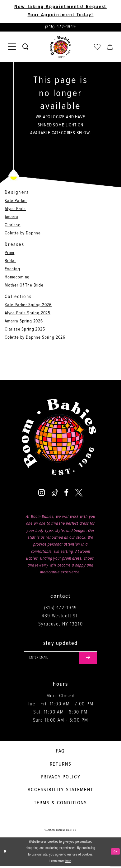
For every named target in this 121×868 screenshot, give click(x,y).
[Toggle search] (26, 48)
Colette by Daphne (23, 234)
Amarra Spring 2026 (24, 322)
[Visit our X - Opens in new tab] (79, 494)
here (68, 863)
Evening (12, 270)
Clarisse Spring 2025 (25, 330)
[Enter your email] (61, 659)
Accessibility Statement (61, 792)
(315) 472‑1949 (61, 609)
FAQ (61, 753)
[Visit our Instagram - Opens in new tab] (42, 494)
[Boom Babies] (61, 48)
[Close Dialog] (6, 854)
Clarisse (13, 226)
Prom (9, 254)
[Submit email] (91, 659)
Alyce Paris (15, 210)
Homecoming (17, 278)
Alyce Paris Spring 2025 (28, 314)
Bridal (10, 262)
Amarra (12, 218)
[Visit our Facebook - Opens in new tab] (66, 494)
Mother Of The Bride (24, 286)
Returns (61, 766)
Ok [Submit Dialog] (115, 854)
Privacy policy (61, 779)
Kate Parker (16, 202)
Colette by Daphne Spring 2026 (35, 338)
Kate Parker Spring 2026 (28, 306)
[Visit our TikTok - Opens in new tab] (55, 494)
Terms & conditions (61, 805)
